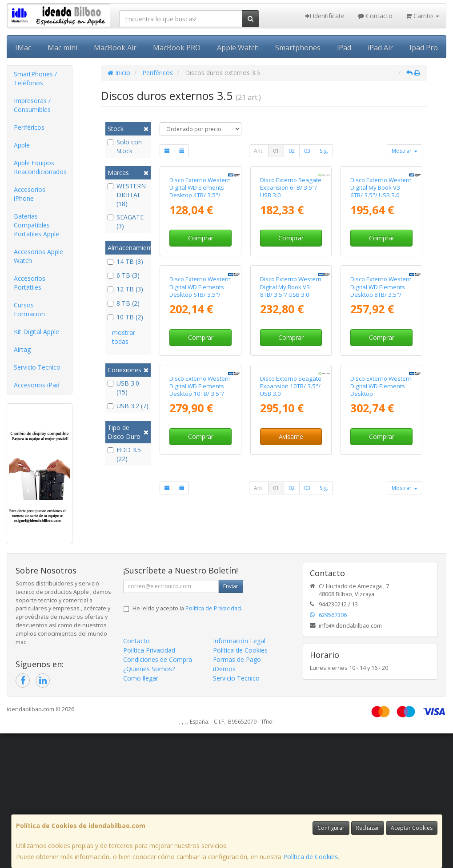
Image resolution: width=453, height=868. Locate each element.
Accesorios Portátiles (30, 283)
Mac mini (62, 48)
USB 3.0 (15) (123, 388)
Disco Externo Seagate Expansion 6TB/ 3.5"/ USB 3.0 (291, 249)
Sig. (324, 151)
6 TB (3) (124, 275)
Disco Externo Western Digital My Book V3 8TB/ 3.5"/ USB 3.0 (291, 408)
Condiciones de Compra (158, 794)
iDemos (224, 803)
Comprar (201, 299)
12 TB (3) (125, 289)
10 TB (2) (125, 317)
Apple (22, 145)
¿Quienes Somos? (149, 803)
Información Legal (239, 775)
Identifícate (325, 16)
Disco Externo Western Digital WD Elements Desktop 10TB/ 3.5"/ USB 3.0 (200, 572)
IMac (23, 48)
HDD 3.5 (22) (124, 454)
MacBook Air (115, 48)
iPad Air (380, 48)
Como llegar (141, 813)
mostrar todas (124, 337)
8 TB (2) (124, 303)
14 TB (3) (125, 261)
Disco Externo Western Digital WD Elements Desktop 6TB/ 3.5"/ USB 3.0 (200, 412)
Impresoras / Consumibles (32, 105)
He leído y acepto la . (187, 743)
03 (307, 151)
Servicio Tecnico (37, 367)
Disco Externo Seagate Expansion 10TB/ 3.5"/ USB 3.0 (291, 568)
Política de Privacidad (213, 743)
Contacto (375, 16)
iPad (344, 48)
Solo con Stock (125, 146)
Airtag (22, 349)
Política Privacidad (149, 785)
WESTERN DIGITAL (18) (127, 195)
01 (276, 151)
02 (292, 151)
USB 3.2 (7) (128, 406)
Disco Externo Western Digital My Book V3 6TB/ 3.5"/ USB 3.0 (381, 249)
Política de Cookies (311, 857)
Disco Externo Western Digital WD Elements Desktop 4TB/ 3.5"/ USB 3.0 (200, 252)
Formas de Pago (237, 794)
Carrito (423, 16)
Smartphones (298, 48)
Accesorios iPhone (30, 194)
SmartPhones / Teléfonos (35, 78)
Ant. (259, 151)
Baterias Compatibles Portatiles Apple (36, 225)
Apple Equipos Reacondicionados (40, 167)
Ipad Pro (424, 48)
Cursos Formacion (29, 309)
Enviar (231, 721)
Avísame (291, 619)
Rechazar (368, 828)
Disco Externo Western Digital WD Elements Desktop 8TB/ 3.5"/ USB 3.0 (381, 412)
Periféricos (29, 127)
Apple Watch (238, 48)
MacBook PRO (177, 48)
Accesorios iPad (37, 385)
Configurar (331, 828)
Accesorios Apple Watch (38, 256)
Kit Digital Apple (36, 332)
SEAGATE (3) (126, 221)
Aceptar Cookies (412, 828)
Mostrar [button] (405, 151)
